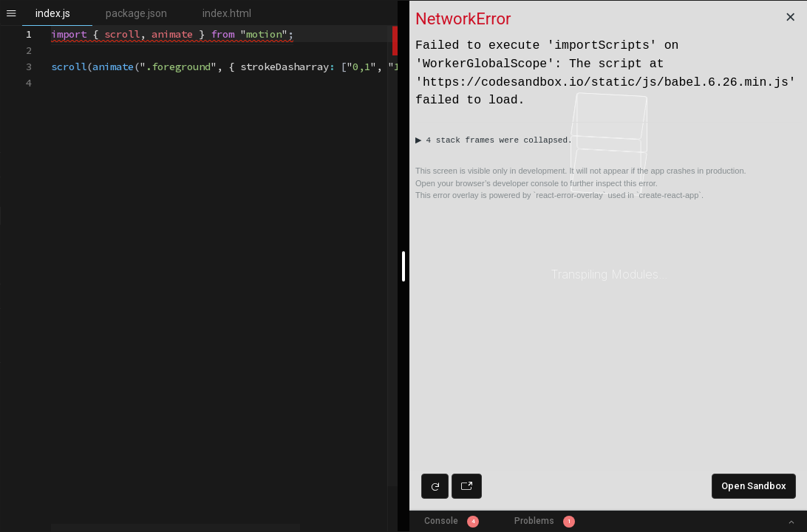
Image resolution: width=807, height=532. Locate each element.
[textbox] (51, 26)
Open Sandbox (754, 486)
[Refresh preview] (435, 486)
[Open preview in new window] (467, 486)
